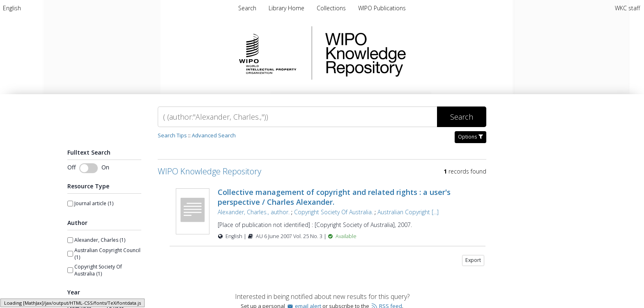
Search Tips (172, 135)
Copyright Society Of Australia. (333, 212)
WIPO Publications (382, 8)
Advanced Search (214, 135)
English (12, 8)
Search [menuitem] (247, 8)
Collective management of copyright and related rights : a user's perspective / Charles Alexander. (334, 197)
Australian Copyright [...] (408, 212)
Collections (332, 8)
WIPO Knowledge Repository (399, 53)
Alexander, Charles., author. (254, 212)
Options (470, 137)
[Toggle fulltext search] (89, 168)
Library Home (287, 8)
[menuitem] (12, 8)
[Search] (297, 117)
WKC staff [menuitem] (627, 8)
